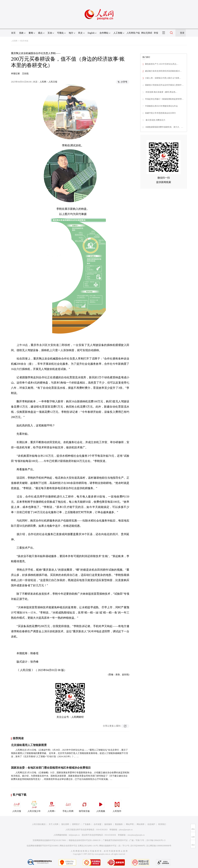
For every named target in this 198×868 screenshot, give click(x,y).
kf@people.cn (74, 835)
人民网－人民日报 (48, 82)
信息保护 (151, 824)
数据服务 (119, 824)
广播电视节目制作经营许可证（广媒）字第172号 (123, 840)
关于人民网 (53, 824)
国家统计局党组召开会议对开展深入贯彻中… (164, 85)
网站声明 (130, 824)
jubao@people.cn (126, 830)
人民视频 (101, 806)
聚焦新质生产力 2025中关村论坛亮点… (162, 64)
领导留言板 (84, 806)
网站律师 (141, 824)
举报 (156, 33)
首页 (13, 33)
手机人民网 (68, 806)
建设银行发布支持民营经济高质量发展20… (163, 71)
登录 (182, 33)
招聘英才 (76, 824)
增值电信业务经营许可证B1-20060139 (84, 840)
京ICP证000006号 (138, 846)
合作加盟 (97, 824)
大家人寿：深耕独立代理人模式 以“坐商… (163, 78)
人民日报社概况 (39, 824)
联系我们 (162, 824)
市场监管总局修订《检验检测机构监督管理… (164, 99)
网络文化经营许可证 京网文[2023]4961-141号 (79, 846)
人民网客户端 (133, 33)
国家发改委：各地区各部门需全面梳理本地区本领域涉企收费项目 (51, 768)
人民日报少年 (34, 806)
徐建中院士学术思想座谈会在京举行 (160, 113)
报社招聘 (65, 824)
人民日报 (17, 806)
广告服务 (87, 824)
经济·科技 (24, 41)
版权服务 (108, 824)
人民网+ (52, 806)
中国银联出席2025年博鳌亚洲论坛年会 (161, 106)
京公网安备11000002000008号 (159, 846)
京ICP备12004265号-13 (156, 840)
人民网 (14, 41)
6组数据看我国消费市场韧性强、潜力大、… (164, 127)
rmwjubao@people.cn (136, 835)
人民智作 (117, 806)
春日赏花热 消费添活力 (155, 120)
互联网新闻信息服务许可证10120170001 (49, 840)
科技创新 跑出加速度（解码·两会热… (161, 92)
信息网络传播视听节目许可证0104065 (43, 846)
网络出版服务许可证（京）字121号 (114, 846)
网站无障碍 (147, 33)
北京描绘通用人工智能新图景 (29, 745)
